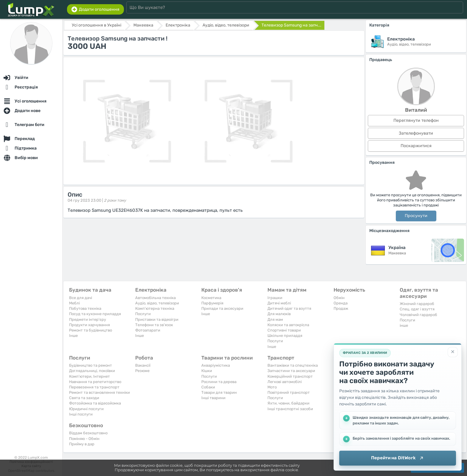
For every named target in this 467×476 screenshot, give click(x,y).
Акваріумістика (216, 365)
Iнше (73, 336)
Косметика (211, 298)
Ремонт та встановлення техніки (99, 392)
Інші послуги (81, 414)
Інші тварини (213, 398)
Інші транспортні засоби (290, 409)
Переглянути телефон (416, 120)
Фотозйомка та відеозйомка (95, 403)
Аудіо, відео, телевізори (157, 303)
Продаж (341, 308)
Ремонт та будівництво (91, 330)
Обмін (339, 298)
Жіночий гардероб (417, 304)
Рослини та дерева (219, 382)
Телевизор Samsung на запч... (291, 25)
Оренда (341, 303)
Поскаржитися (416, 146)
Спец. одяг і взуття (417, 309)
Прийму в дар (82, 444)
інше (404, 325)
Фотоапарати (148, 330)
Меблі (74, 303)
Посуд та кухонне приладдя (95, 314)
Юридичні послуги (86, 409)
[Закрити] (453, 352)
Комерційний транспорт (290, 376)
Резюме (142, 371)
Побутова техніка (85, 308)
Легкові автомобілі (285, 382)
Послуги (143, 314)
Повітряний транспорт (289, 392)
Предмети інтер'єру (88, 319)
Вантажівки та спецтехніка (293, 365)
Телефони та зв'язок (154, 325)
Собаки (208, 387)
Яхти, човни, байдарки (288, 403)
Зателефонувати (416, 133)
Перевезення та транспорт (94, 387)
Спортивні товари (284, 330)
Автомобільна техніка (155, 298)
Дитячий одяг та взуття (289, 308)
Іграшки (275, 298)
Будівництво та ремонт (91, 365)
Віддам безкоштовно (88, 433)
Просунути (416, 216)
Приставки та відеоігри (157, 319)
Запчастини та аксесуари (291, 371)
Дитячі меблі (279, 303)
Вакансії (143, 365)
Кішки (207, 371)
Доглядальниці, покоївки (92, 371)
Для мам (275, 319)
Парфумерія (212, 303)
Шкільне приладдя (285, 336)
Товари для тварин (219, 392)
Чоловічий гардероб (418, 315)
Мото (272, 387)
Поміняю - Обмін (84, 439)
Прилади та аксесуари (222, 308)
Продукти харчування (89, 325)
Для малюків (279, 314)
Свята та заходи (84, 398)
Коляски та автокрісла (288, 325)
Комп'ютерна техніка (155, 308)
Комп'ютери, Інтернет (89, 376)
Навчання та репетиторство (95, 382)
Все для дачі (81, 298)
